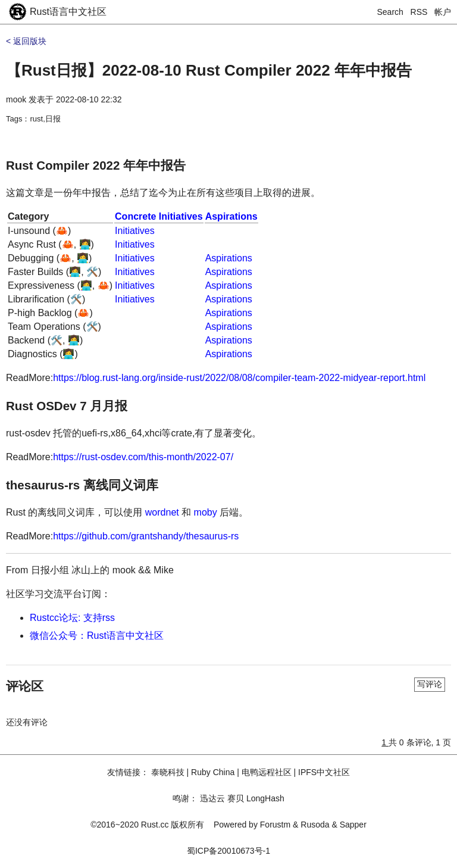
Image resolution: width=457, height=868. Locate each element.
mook (16, 99)
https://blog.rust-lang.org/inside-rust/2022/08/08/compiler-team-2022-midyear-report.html (239, 378)
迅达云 (212, 798)
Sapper (353, 825)
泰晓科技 (168, 772)
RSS (419, 12)
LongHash (265, 798)
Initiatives (135, 231)
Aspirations (231, 216)
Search (390, 12)
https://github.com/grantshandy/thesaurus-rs (146, 536)
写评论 (430, 684)
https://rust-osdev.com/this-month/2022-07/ (143, 457)
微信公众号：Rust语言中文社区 (97, 636)
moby (206, 512)
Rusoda (315, 825)
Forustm (275, 825)
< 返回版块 (26, 41)
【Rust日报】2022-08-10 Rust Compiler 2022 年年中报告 (209, 70)
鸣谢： (185, 798)
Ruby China (213, 772)
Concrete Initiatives (159, 216)
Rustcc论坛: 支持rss (72, 618)
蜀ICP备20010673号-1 (228, 851)
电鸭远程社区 (267, 772)
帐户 (443, 12)
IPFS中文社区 (324, 772)
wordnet (162, 512)
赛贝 (236, 798)
